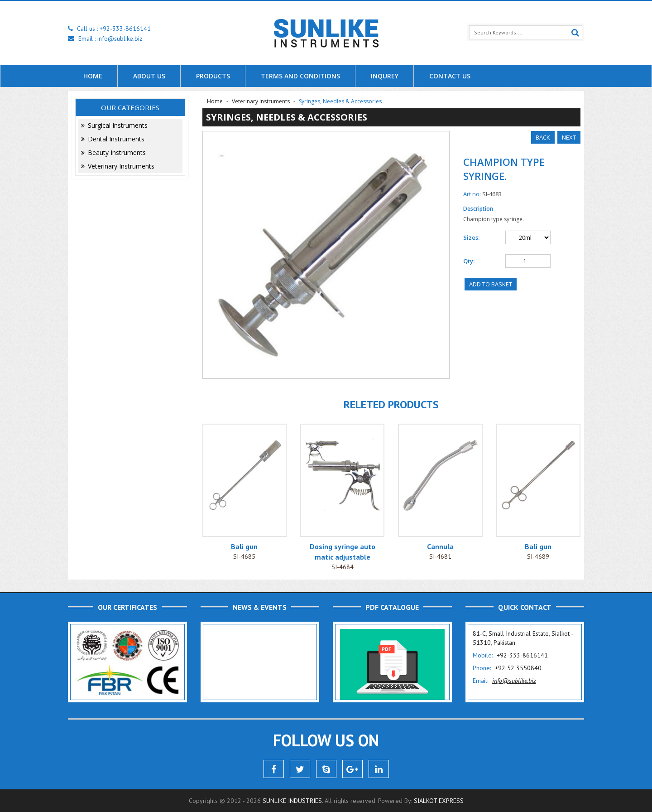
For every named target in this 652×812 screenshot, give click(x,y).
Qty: (469, 261)
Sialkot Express (439, 801)
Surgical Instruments (114, 125)
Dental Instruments (113, 139)
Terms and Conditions (300, 76)
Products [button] (213, 76)
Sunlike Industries (292, 801)
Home (93, 76)
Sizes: (471, 237)
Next (569, 137)
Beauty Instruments (113, 152)
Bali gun (244, 546)
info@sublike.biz (120, 39)
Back (543, 137)
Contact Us (450, 76)
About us (149, 76)
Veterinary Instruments (118, 166)
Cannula (440, 546)
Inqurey (385, 76)
